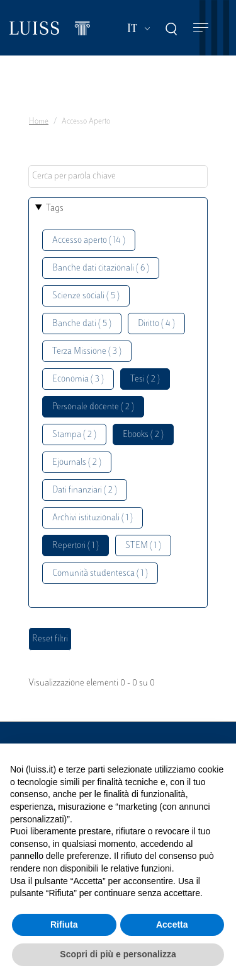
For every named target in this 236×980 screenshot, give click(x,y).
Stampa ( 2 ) (74, 435)
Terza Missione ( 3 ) (87, 352)
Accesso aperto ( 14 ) (89, 241)
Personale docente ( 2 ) (93, 407)
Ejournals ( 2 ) (77, 463)
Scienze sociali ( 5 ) (86, 296)
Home (39, 122)
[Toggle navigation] (201, 28)
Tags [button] (55, 208)
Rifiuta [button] (64, 925)
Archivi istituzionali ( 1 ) (93, 518)
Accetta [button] (172, 925)
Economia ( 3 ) (78, 379)
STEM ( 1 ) (143, 546)
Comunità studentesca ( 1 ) (100, 574)
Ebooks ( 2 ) (143, 435)
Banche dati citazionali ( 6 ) (101, 268)
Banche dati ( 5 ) (82, 324)
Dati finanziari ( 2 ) (85, 490)
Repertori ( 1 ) (76, 546)
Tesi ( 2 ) (145, 379)
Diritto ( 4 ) (156, 324)
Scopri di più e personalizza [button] (118, 954)
